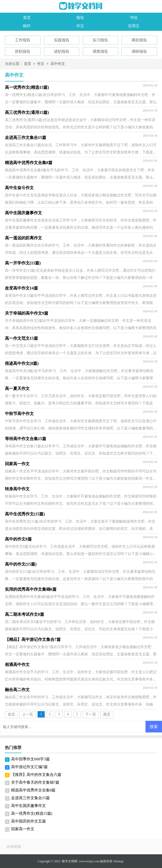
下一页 (91, 714)
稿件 (27, 26)
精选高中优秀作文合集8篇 (33, 790)
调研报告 (139, 51)
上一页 (28, 714)
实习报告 (100, 40)
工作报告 (23, 40)
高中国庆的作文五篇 (29, 821)
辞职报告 (23, 51)
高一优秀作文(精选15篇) (32, 813)
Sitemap (118, 861)
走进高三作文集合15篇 (30, 798)
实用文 (134, 26)
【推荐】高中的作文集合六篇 (36, 775)
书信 (134, 18)
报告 (80, 18)
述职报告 (62, 51)
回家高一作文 (23, 829)
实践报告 (62, 40)
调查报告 (100, 51)
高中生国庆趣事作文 (29, 806)
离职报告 (139, 40)
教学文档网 (70, 861)
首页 (27, 18)
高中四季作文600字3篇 (30, 759)
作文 (80, 26)
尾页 (107, 714)
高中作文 (58, 64)
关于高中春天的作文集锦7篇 (35, 782)
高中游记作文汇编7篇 (30, 767)
